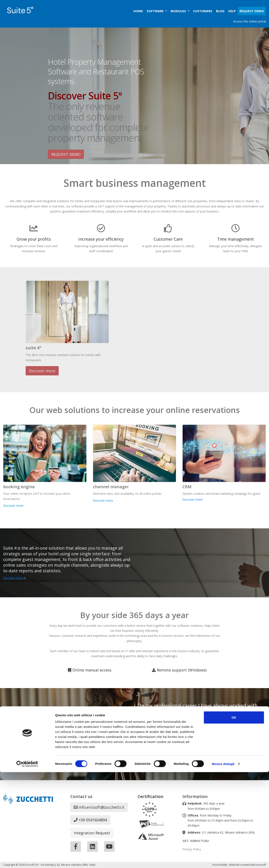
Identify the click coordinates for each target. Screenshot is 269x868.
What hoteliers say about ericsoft (171, 762)
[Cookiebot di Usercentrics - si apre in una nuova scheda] (27, 860)
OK (234, 813)
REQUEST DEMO (66, 154)
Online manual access (90, 670)
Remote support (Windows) (179, 670)
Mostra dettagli (223, 860)
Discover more (42, 371)
